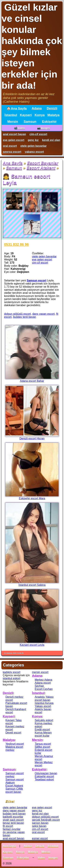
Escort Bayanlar (43, 163)
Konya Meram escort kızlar (43, 734)
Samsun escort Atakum (15, 781)
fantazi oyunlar (12, 829)
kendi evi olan (51, 140)
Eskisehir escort (44, 776)
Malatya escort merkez (14, 748)
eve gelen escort (14, 140)
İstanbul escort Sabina (32, 585)
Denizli (52, 108)
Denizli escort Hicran (32, 438)
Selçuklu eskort (44, 720)
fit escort (8, 826)
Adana (37, 108)
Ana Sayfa (13, 163)
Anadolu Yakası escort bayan (44, 698)
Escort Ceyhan (44, 689)
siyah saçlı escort (13, 820)
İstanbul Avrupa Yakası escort (44, 705)
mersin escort (40, 672)
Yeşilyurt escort (15, 744)
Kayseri (26, 115)
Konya (40, 115)
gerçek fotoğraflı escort (46, 820)
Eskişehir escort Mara (32, 498)
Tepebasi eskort (44, 779)
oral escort (10, 146)
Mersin (13, 121)
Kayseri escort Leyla (32, 645)
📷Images (44, 128)
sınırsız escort (12, 152)
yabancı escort (34, 152)
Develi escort (13, 733)
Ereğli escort (42, 730)
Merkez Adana (44, 680)
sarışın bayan (40, 823)
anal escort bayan (14, 134)
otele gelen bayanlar (33, 146)
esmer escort (40, 838)
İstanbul (11, 115)
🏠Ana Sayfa (17, 108)
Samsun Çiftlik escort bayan (14, 790)
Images (53, 858)
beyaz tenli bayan (13, 823)
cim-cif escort (38, 134)
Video (41, 858)
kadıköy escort (12, 672)
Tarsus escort (43, 744)
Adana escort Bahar (32, 381)
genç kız (33, 140)
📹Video (19, 128)
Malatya (53, 115)
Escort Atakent (41, 168)
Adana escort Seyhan (43, 684)
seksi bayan (39, 826)
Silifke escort (43, 747)
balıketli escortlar (13, 817)
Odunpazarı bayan (46, 773)
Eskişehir (49, 121)
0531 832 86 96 (16, 244)
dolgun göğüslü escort (17, 314)
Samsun (30, 121)
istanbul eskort (12, 678)
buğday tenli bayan (24, 317)
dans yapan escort (43, 314)
